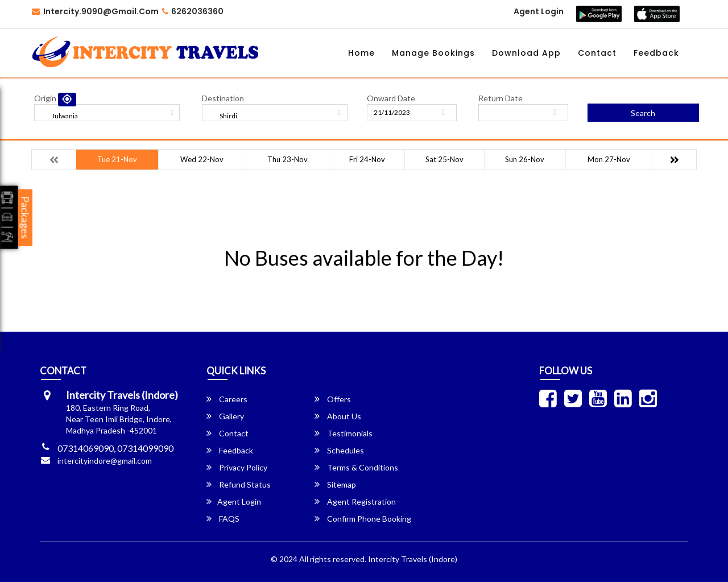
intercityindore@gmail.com (105, 461)
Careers (227, 399)
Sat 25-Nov (444, 159)
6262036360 (193, 11)
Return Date (500, 98)
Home (361, 53)
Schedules (339, 450)
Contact (597, 53)
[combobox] (107, 113)
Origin (45, 98)
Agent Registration (355, 501)
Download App (526, 53)
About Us (338, 416)
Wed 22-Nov (202, 159)
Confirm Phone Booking (363, 519)
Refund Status (239, 484)
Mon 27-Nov (609, 159)
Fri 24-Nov (367, 159)
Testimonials (344, 433)
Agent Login (539, 11)
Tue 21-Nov (117, 159)
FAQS (223, 519)
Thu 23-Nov (288, 159)
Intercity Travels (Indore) (413, 559)
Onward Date (391, 98)
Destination (223, 98)
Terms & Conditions (356, 467)
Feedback (656, 53)
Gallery (225, 416)
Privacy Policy (237, 467)
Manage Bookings (433, 53)
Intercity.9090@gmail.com (95, 11)
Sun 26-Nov (525, 159)
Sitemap (335, 484)
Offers (333, 399)
